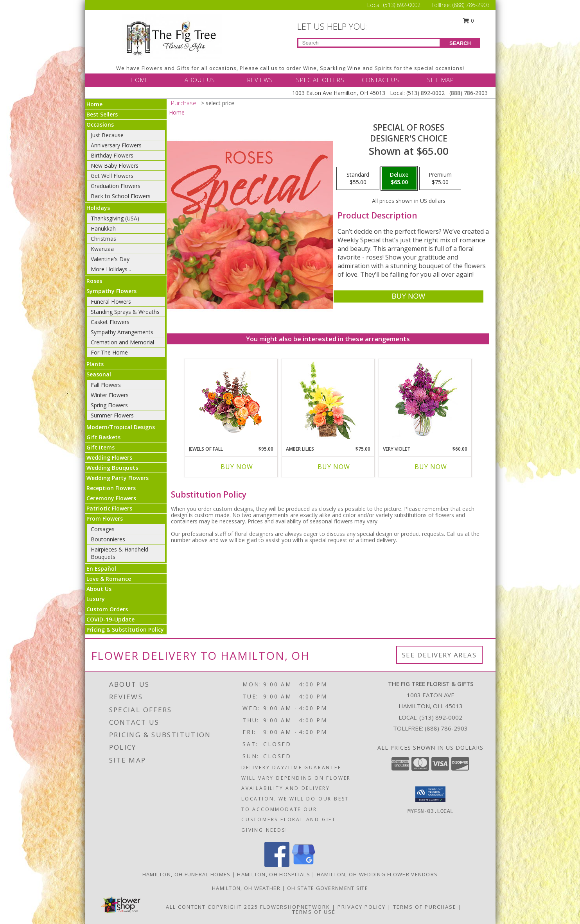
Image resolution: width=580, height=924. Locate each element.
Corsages (103, 529)
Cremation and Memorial (122, 342)
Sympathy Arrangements (122, 332)
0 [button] (468, 21)
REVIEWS (260, 80)
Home (94, 104)
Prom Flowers (105, 518)
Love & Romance (109, 579)
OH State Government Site (328, 888)
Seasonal (99, 374)
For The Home (109, 352)
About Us (99, 589)
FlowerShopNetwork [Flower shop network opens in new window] (295, 907)
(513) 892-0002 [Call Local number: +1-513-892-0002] (403, 5)
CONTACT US (381, 80)
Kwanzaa (102, 249)
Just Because (107, 135)
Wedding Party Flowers (118, 478)
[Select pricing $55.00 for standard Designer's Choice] (358, 179)
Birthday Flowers (112, 155)
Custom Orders (107, 609)
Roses (94, 281)
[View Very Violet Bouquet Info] (425, 400)
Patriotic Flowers (109, 508)
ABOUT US (200, 80)
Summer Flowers (112, 415)
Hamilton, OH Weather (246, 888)
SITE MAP (441, 80)
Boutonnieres (108, 539)
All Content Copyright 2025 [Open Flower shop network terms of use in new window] (212, 907)
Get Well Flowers (112, 176)
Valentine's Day (110, 259)
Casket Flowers (110, 322)
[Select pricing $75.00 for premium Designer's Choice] (440, 179)
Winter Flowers (110, 395)
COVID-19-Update (110, 619)
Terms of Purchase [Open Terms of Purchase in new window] (425, 907)
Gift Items (101, 447)
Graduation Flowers (116, 186)
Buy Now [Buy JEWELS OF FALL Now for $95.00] (237, 467)
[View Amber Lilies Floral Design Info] (328, 400)
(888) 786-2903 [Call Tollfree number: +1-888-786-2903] (471, 5)
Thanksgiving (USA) (115, 218)
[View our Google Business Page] (303, 865)
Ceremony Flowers (111, 498)
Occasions (100, 124)
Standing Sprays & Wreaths (125, 312)
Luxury (96, 599)
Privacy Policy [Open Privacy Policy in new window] (362, 907)
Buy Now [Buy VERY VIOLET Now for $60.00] (431, 467)
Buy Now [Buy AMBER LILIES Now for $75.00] (334, 467)
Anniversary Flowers (116, 145)
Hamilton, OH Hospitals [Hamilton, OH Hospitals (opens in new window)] (274, 874)
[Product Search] (369, 43)
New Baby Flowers (115, 166)
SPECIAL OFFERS (320, 80)
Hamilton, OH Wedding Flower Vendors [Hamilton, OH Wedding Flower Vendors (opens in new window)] (377, 874)
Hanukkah (103, 228)
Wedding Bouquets (112, 468)
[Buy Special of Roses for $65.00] (409, 296)
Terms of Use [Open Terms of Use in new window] (314, 912)
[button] (430, 794)
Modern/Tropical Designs (121, 427)
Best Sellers (102, 114)
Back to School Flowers (121, 196)
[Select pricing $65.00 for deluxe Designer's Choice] (399, 179)
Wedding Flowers (109, 458)
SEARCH (460, 43)
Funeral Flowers (111, 302)
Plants (95, 364)
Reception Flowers (111, 488)
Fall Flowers (106, 385)
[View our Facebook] (277, 865)
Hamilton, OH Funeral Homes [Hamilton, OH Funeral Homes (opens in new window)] (187, 874)
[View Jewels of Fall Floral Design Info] (231, 400)
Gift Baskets (103, 437)
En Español (101, 569)
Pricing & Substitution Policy (125, 629)
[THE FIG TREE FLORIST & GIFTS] (172, 35)
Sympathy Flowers (111, 291)
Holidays (98, 208)
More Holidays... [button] (111, 269)
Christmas (103, 239)
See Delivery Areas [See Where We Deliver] (439, 655)
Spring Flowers (109, 405)
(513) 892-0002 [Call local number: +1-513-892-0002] (441, 717)
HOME (140, 80)
